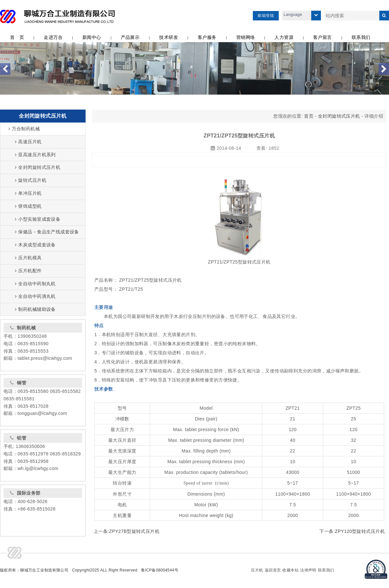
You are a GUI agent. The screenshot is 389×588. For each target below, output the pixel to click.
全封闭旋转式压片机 (43, 116)
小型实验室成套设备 (38, 219)
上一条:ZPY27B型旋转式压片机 (127, 531)
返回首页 (273, 570)
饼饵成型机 (28, 206)
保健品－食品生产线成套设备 (47, 232)
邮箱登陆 (266, 16)
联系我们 (326, 570)
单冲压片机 (28, 193)
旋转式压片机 (31, 180)
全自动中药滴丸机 (35, 296)
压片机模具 (28, 258)
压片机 (257, 570)
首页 (309, 116)
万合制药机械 (24, 129)
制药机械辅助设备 (35, 309)
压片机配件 (28, 271)
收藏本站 (290, 570)
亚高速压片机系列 (35, 155)
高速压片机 (28, 142)
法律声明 (308, 570)
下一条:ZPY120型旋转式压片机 (352, 531)
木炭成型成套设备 (35, 245)
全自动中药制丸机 (35, 284)
